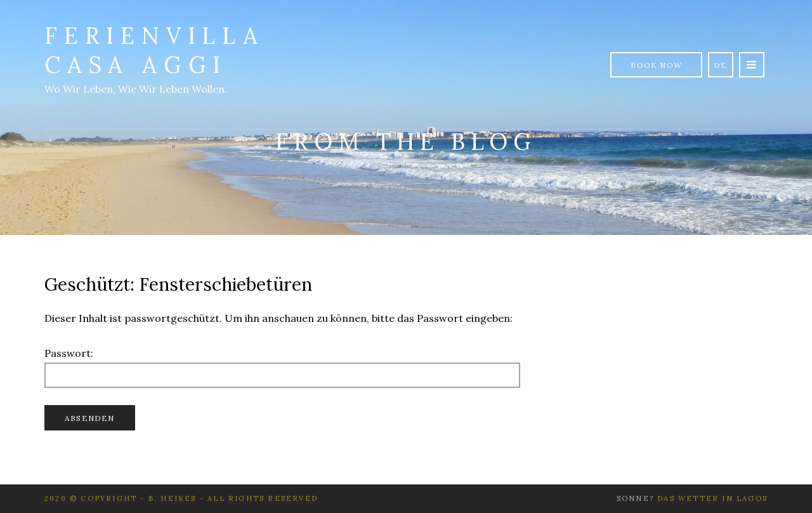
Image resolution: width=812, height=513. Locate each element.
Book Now (656, 65)
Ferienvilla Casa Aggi (154, 50)
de (720, 65)
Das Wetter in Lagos (712, 498)
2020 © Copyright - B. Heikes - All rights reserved (181, 498)
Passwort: (282, 367)
